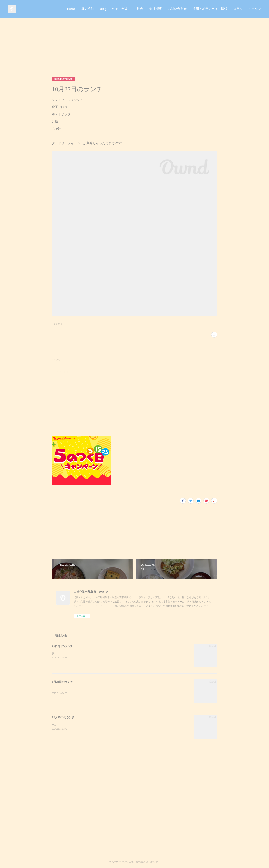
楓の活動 (88, 9)
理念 (140, 9)
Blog (103, 9)
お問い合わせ (177, 9)
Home (71, 9)
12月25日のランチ (63, 717)
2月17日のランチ (62, 646)
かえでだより (122, 9)
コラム (238, 9)
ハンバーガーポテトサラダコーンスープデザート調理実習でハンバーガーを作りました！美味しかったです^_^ (110, 689)
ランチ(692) (57, 324)
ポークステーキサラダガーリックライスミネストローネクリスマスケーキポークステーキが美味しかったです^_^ (111, 725)
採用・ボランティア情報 (210, 9)
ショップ (255, 9)
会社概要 (156, 9)
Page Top (134, 846)
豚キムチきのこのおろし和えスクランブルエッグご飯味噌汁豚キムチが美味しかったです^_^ (101, 654)
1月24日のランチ (62, 682)
